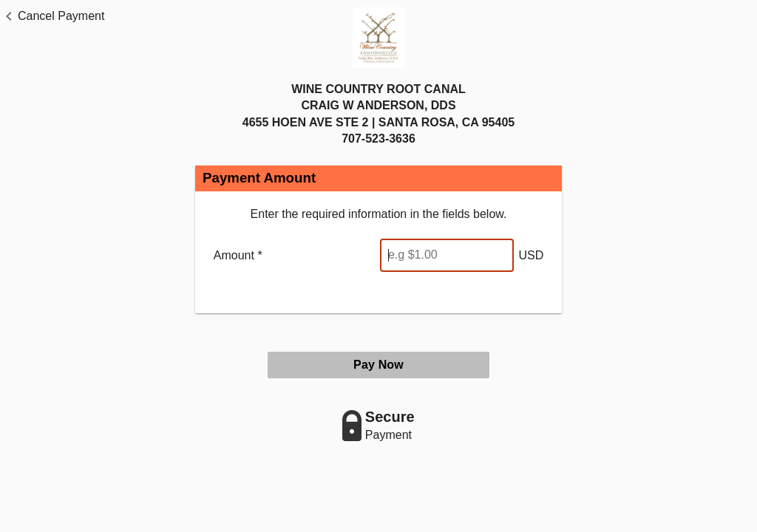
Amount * (238, 255)
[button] (52, 16)
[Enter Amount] (447, 255)
